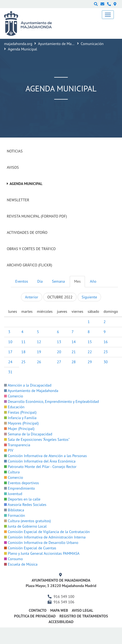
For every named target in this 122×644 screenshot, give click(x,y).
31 (10, 372)
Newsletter (18, 200)
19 (39, 352)
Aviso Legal (82, 610)
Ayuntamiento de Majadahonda (63, 44)
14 (74, 342)
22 (90, 352)
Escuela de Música (21, 564)
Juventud (13, 494)
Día (40, 281)
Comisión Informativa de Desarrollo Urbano (41, 543)
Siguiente (89, 297)
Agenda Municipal (26, 184)
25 (23, 362)
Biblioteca (14, 510)
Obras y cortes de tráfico (31, 249)
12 (39, 342)
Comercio (14, 396)
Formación (15, 515)
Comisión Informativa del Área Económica (40, 461)
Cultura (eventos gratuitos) (28, 521)
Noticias (15, 151)
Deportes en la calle (22, 499)
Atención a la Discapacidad (28, 385)
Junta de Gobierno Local (25, 526)
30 (106, 362)
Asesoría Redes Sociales (25, 505)
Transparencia (17, 445)
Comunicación (92, 44)
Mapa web (59, 610)
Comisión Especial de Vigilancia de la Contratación (47, 532)
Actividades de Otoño (27, 232)
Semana (58, 281)
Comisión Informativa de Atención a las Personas (45, 456)
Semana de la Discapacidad (28, 434)
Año (93, 281)
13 (59, 342)
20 (59, 352)
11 (23, 342)
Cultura (12, 472)
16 (106, 342)
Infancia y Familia (20, 418)
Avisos (13, 167)
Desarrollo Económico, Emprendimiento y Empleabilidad (51, 401)
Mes (77, 281)
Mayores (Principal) (21, 423)
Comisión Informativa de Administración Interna (45, 537)
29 (90, 362)
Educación (14, 407)
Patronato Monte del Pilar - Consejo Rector (40, 467)
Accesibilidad (61, 622)
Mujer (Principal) (19, 429)
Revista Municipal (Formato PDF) (37, 216)
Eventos (22, 281)
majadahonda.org (18, 44)
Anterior (32, 297)
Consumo (13, 559)
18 (23, 352)
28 (74, 362)
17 (10, 352)
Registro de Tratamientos (84, 616)
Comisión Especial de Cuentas (30, 548)
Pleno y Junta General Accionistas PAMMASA (42, 553)
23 (106, 352)
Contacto (38, 610)
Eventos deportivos (22, 483)
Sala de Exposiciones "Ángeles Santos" (37, 439)
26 (39, 362)
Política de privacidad (35, 616)
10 (10, 342)
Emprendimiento (19, 488)
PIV (9, 450)
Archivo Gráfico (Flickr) (30, 265)
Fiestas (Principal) (20, 412)
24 (10, 362)
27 (59, 362)
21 (74, 352)
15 (90, 342)
